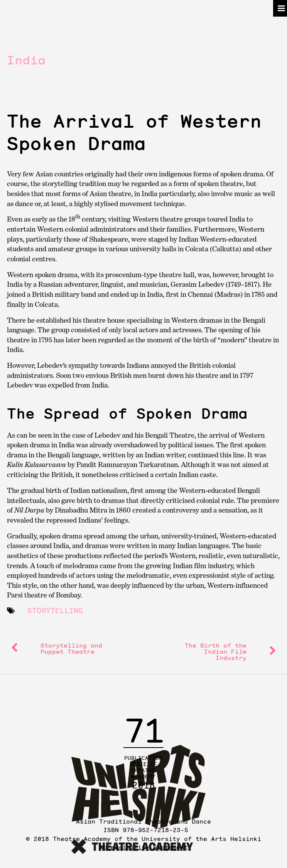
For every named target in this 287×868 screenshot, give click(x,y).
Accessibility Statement (143, 847)
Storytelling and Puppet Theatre (71, 648)
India (26, 60)
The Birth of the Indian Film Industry (216, 651)
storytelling (55, 611)
